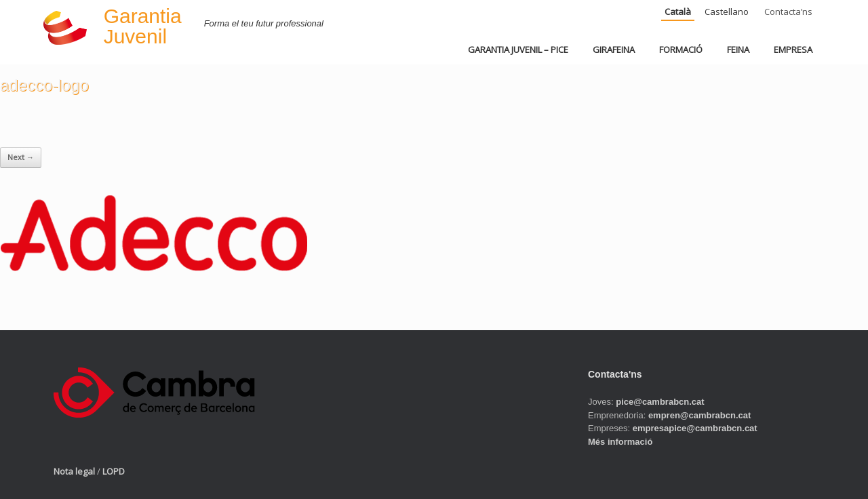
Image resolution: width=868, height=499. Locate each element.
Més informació (620, 442)
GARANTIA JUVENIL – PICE (518, 49)
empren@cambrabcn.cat (699, 415)
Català (678, 12)
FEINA (738, 49)
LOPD (114, 471)
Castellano (727, 12)
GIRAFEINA (614, 49)
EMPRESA (793, 49)
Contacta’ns (788, 12)
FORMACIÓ (681, 49)
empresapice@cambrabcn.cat (695, 428)
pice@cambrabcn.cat (660, 402)
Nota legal (74, 471)
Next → (21, 157)
